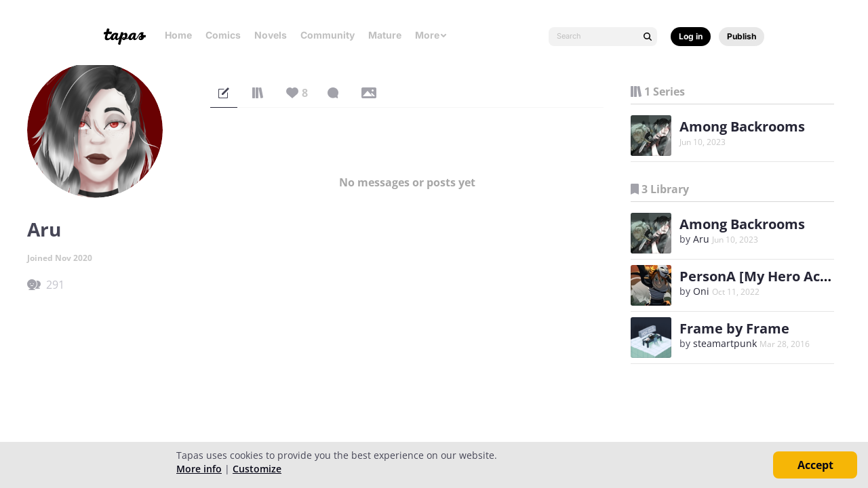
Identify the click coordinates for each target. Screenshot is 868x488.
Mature (385, 35)
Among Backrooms (742, 126)
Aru (701, 239)
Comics (223, 35)
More (431, 35)
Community (328, 35)
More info (199, 469)
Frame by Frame (734, 328)
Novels (271, 35)
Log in (691, 36)
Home (178, 35)
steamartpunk (725, 343)
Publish (742, 36)
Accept (815, 465)
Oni (701, 291)
